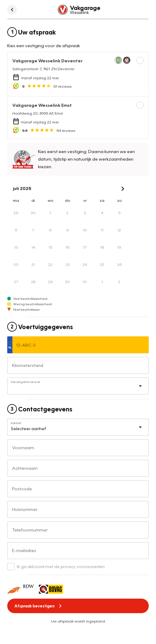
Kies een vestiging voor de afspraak (44, 45)
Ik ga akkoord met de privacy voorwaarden (61, 566)
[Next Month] (123, 189)
